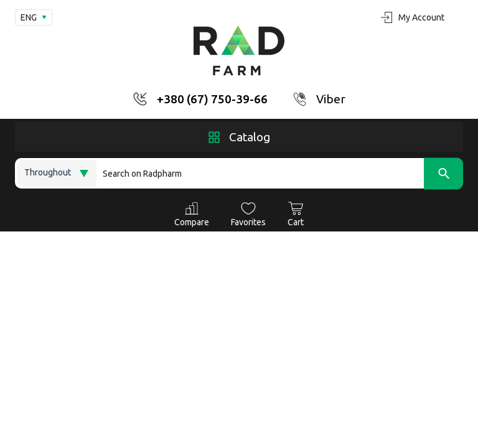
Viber (331, 99)
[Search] (280, 173)
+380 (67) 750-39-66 (212, 99)
